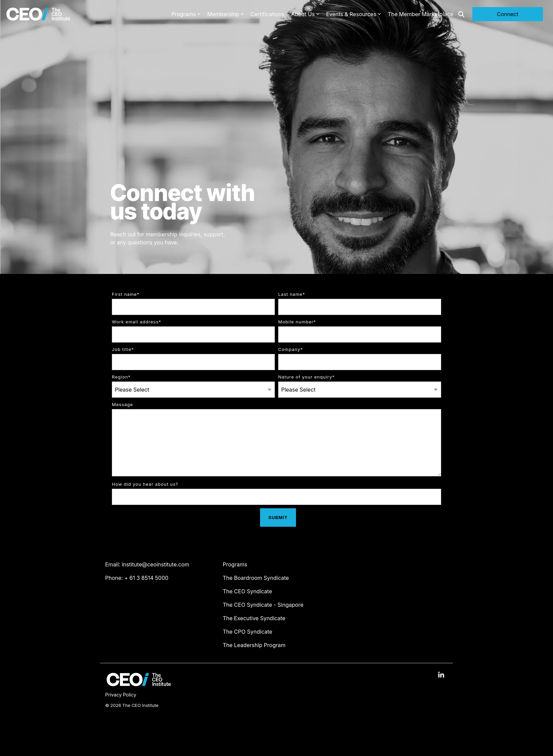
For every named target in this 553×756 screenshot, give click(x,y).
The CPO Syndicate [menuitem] (247, 632)
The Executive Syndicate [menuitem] (254, 618)
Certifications (268, 14)
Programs (186, 14)
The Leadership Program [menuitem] (254, 645)
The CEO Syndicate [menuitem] (247, 591)
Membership (226, 14)
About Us (305, 14)
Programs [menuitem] (235, 564)
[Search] (461, 14)
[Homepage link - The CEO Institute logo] (139, 684)
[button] (441, 675)
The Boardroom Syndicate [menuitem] (256, 578)
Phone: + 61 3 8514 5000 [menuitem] (137, 578)
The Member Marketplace (420, 14)
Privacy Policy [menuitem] (121, 695)
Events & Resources (354, 14)
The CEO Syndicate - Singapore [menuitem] (263, 605)
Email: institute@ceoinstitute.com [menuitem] (147, 564)
